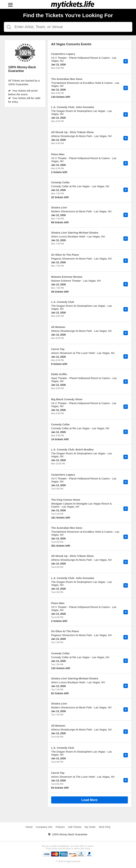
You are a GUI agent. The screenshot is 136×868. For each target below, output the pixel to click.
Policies (60, 827)
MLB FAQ (105, 827)
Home (29, 827)
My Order (90, 827)
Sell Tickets (75, 827)
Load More (90, 800)
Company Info (44, 827)
